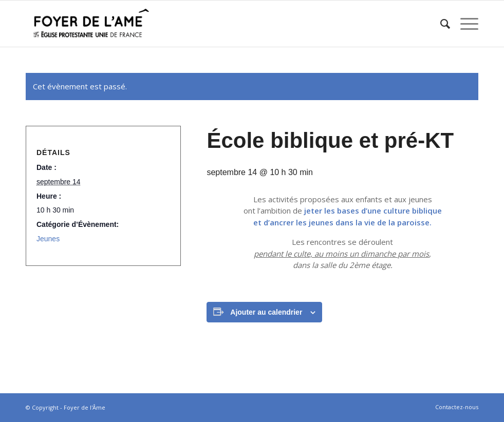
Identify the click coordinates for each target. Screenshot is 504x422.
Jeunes (48, 239)
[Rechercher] (440, 24)
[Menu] (464, 24)
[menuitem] (440, 24)
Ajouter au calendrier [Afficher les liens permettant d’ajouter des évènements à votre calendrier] (266, 312)
